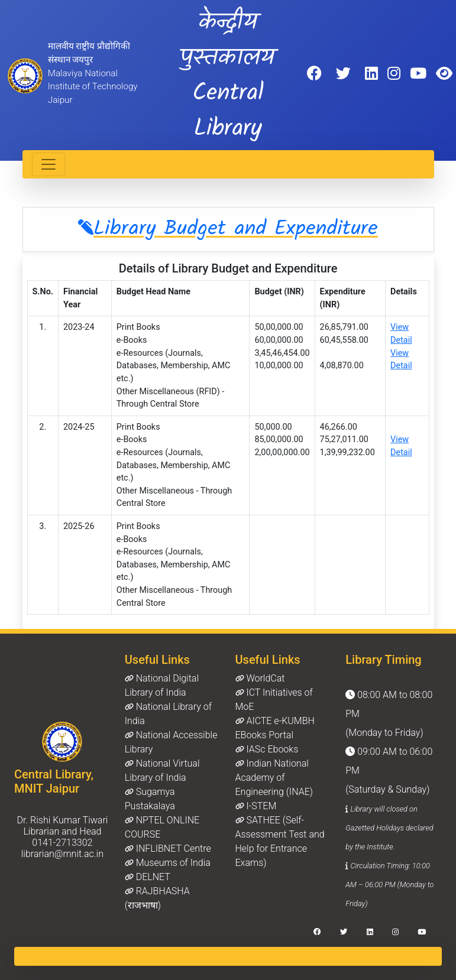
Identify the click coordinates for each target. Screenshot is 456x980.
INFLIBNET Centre (168, 848)
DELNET (148, 877)
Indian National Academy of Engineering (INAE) (274, 778)
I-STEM (256, 806)
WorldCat (260, 678)
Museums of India (168, 863)
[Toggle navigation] (48, 164)
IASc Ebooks (267, 749)
